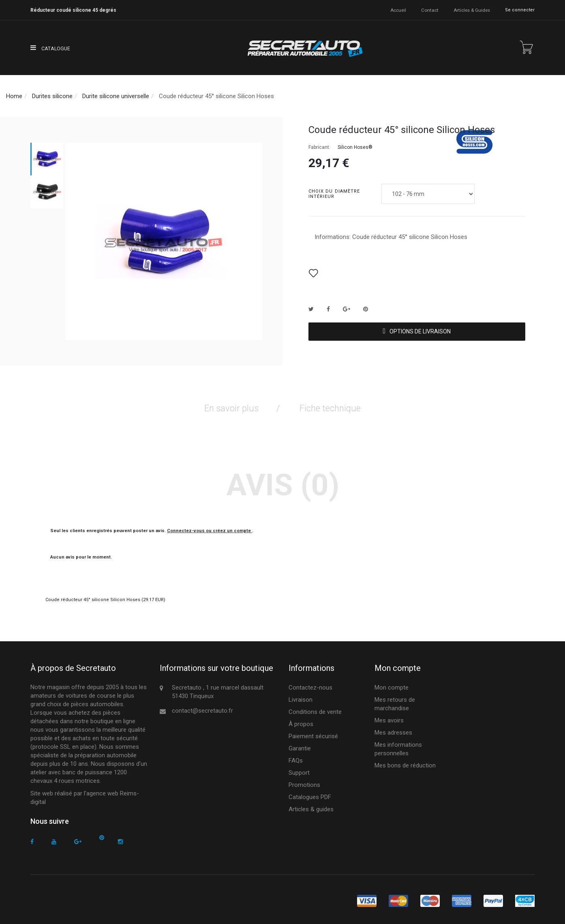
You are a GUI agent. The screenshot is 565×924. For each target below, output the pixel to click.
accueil (398, 10)
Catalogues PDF (310, 793)
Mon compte (392, 684)
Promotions (304, 781)
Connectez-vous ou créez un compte (210, 527)
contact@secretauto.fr (202, 707)
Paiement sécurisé (313, 733)
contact (430, 10)
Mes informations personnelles (398, 745)
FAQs (296, 757)
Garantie (300, 745)
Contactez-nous (310, 684)
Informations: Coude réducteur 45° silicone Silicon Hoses (391, 237)
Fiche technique (330, 405)
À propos (301, 720)
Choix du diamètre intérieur (334, 194)
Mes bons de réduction (405, 762)
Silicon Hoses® (355, 147)
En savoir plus (231, 405)
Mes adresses (393, 729)
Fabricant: (319, 147)
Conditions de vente (315, 708)
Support (299, 769)
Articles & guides (471, 10)
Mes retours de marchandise (395, 700)
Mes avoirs (389, 717)
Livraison (301, 696)
